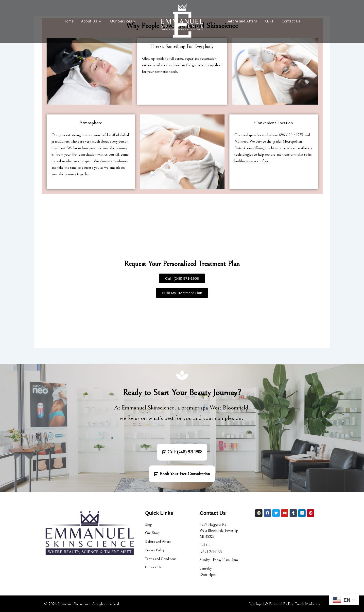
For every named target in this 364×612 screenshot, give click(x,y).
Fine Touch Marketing (304, 604)
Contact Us (291, 21)
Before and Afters (242, 21)
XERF (269, 21)
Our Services (123, 21)
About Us (91, 21)
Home (68, 21)
